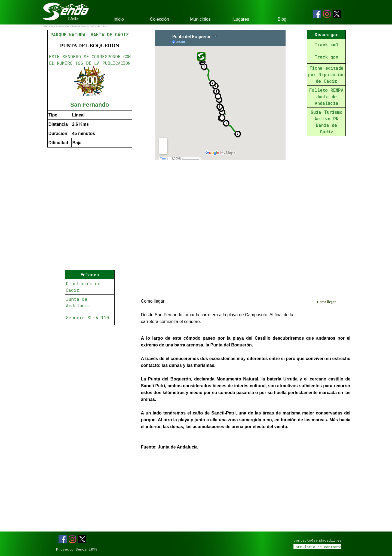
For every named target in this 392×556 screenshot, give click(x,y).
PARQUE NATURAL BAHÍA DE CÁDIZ (90, 34)
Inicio (119, 19)
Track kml (326, 44)
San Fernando (90, 105)
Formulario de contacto (317, 547)
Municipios (200, 19)
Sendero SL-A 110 (88, 317)
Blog (282, 19)
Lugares (241, 19)
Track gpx (326, 57)
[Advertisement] (90, 366)
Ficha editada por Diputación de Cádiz (326, 74)
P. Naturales (62, 26)
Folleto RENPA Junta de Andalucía (326, 96)
